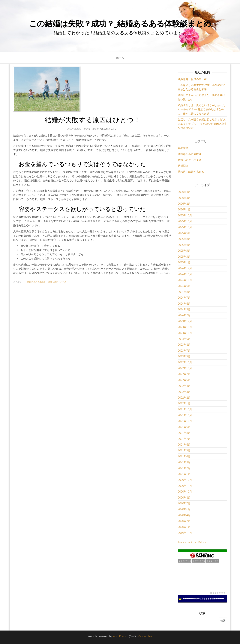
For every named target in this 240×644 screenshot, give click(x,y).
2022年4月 (184, 386)
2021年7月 (184, 439)
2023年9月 (184, 339)
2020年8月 (184, 498)
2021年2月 (184, 468)
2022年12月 (185, 362)
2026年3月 (184, 198)
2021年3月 (184, 462)
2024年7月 (184, 298)
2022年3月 (184, 392)
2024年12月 (185, 268)
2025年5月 (184, 251)
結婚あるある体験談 (36, 282)
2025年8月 (184, 239)
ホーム (120, 58)
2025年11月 (185, 221)
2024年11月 (185, 274)
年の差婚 (183, 148)
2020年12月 (185, 480)
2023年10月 (185, 333)
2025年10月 (185, 227)
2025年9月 (184, 233)
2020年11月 (185, 486)
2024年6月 (184, 304)
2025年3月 (184, 257)
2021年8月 (184, 433)
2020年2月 (184, 521)
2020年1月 (184, 527)
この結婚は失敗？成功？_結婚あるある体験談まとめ (120, 23)
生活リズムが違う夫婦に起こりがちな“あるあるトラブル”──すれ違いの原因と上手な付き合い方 (202, 124)
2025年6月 (184, 245)
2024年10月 (185, 280)
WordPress (119, 636)
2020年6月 (184, 509)
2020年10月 (185, 492)
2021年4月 (184, 456)
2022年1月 (184, 403)
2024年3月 (184, 309)
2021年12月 (185, 409)
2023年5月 (184, 356)
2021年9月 (184, 427)
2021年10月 (185, 421)
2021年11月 (185, 415)
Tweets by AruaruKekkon (192, 542)
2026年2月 (184, 204)
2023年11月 (185, 327)
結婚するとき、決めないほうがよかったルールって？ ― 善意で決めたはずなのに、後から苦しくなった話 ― (201, 109)
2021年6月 (184, 445)
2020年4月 (184, 515)
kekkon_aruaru (108, 129)
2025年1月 (184, 262)
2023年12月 (185, 321)
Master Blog (145, 636)
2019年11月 (185, 533)
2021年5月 (184, 450)
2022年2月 (184, 398)
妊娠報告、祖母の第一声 (192, 79)
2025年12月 (185, 215)
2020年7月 (184, 503)
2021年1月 (184, 474)
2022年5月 (184, 380)
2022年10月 (185, 368)
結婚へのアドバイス (57, 282)
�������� (218, 593)
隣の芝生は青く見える (191, 172)
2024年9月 (184, 286)
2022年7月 (184, 374)
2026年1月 (184, 209)
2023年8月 (184, 345)
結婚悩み (183, 166)
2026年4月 (184, 192)
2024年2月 (184, 315)
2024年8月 (184, 292)
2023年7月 (184, 351)
